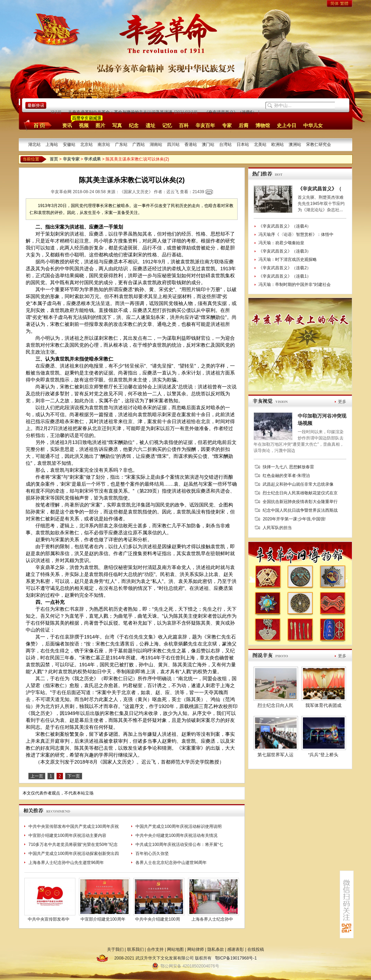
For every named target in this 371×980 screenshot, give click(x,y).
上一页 (37, 776)
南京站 (104, 145)
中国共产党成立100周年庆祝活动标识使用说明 (179, 826)
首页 (37, 125)
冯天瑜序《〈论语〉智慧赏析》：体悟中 (296, 234)
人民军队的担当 (277, 528)
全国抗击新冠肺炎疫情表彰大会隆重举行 (300, 502)
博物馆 (263, 125)
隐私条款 (216, 949)
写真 (117, 125)
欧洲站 (278, 145)
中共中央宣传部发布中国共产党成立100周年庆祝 (74, 826)
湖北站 (34, 145)
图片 (100, 125)
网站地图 (175, 949)
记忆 (167, 125)
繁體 (344, 3)
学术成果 (92, 159)
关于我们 (115, 949)
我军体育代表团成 (323, 705)
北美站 (260, 145)
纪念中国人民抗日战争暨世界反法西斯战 (300, 510)
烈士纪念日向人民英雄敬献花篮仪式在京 (300, 493)
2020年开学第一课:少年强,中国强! (294, 519)
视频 (84, 125)
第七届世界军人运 (275, 755)
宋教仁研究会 (319, 145)
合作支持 (155, 949)
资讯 (67, 125)
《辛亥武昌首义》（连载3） (285, 251)
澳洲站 (295, 145)
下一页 (74, 776)
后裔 (244, 125)
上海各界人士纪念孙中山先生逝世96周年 (66, 863)
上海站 (52, 145)
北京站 (86, 145)
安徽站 (69, 145)
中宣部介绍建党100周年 (103, 919)
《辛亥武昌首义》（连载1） (285, 276)
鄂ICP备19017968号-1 (236, 958)
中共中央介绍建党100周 (157, 919)
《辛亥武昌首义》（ (320, 189)
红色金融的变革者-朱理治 (286, 476)
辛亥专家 (71, 159)
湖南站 (156, 145)
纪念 (134, 125)
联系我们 (135, 949)
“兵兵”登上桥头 (323, 755)
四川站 (173, 145)
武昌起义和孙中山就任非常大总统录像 (298, 484)
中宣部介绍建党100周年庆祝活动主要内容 (67, 835)
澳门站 (208, 145)
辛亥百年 (205, 125)
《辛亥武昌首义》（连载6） (232, 112)
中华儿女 (313, 125)
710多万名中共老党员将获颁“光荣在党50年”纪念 (73, 845)
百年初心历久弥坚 (152, 854)
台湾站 (225, 145)
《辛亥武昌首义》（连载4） (285, 226)
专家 (227, 125)
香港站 (191, 145)
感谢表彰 (236, 949)
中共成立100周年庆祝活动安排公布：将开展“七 (179, 845)
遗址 (150, 125)
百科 (184, 125)
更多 (342, 402)
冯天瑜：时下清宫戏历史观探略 (288, 260)
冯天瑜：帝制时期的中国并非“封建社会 (295, 285)
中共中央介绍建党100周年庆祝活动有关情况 (176, 835)
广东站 (121, 145)
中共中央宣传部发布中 (49, 919)
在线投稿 (256, 949)
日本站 (243, 145)
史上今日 (287, 125)
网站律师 (196, 949)
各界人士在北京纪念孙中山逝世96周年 (171, 863)
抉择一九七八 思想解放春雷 (288, 467)
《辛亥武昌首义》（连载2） (285, 268)
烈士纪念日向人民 (275, 705)
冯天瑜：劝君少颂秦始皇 (281, 243)
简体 (335, 3)
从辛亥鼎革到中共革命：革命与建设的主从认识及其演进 (121, 112)
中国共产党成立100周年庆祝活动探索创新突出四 (74, 854)
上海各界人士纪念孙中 (212, 919)
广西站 (139, 145)
